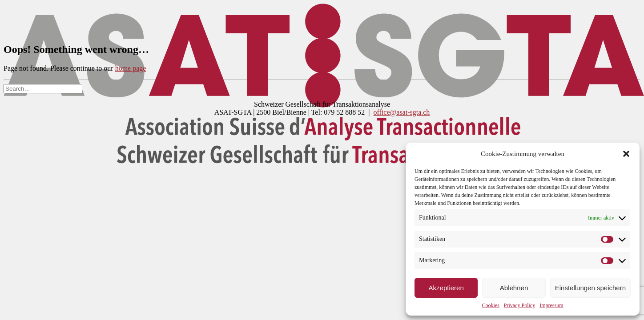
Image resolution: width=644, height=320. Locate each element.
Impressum (551, 305)
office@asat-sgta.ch (402, 112)
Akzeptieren (446, 288)
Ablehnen (514, 288)
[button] (626, 154)
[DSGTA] (322, 19)
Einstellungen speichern (590, 288)
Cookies (491, 305)
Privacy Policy (519, 305)
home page (131, 68)
